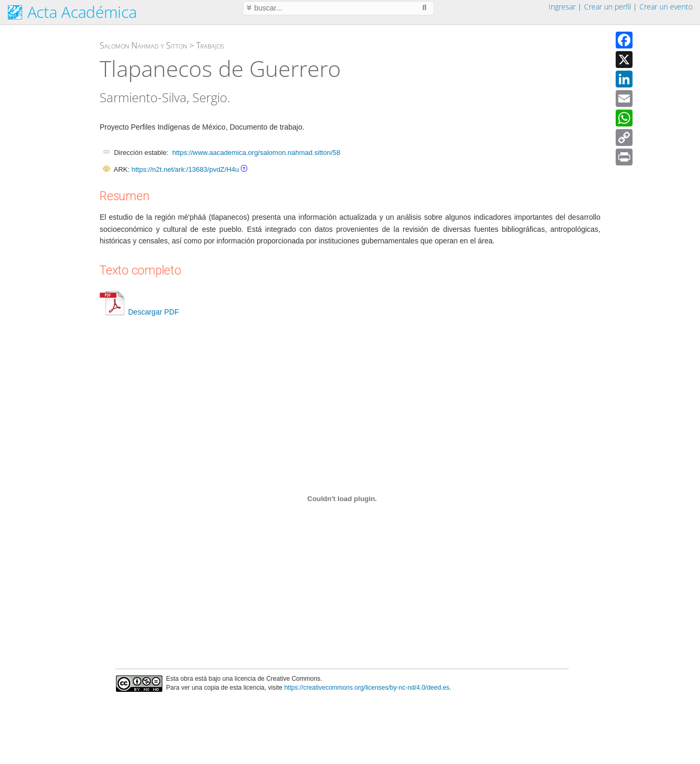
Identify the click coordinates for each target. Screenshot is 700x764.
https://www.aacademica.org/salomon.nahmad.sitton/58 (256, 153)
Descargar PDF (139, 312)
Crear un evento (666, 7)
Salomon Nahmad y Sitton (143, 45)
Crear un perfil (607, 7)
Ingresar (562, 7)
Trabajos (210, 45)
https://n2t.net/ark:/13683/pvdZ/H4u (185, 169)
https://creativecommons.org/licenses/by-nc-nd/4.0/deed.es (367, 688)
